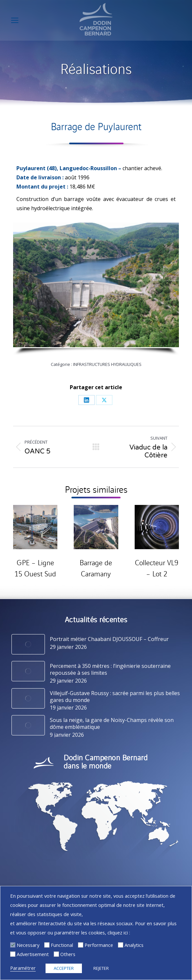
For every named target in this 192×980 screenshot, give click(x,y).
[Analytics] (121, 945)
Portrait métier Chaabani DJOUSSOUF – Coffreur (109, 639)
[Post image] (35, 527)
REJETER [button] (101, 968)
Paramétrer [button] (23, 968)
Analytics (134, 945)
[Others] (56, 954)
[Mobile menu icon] (15, 20)
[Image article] (28, 644)
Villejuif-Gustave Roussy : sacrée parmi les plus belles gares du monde (115, 697)
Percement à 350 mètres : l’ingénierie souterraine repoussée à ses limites (110, 670)
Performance (99, 945)
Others (68, 954)
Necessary (28, 945)
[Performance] (81, 945)
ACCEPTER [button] (64, 968)
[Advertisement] (13, 954)
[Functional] (47, 945)
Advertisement (33, 954)
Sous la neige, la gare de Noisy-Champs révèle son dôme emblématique (112, 724)
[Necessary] (13, 945)
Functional (62, 945)
